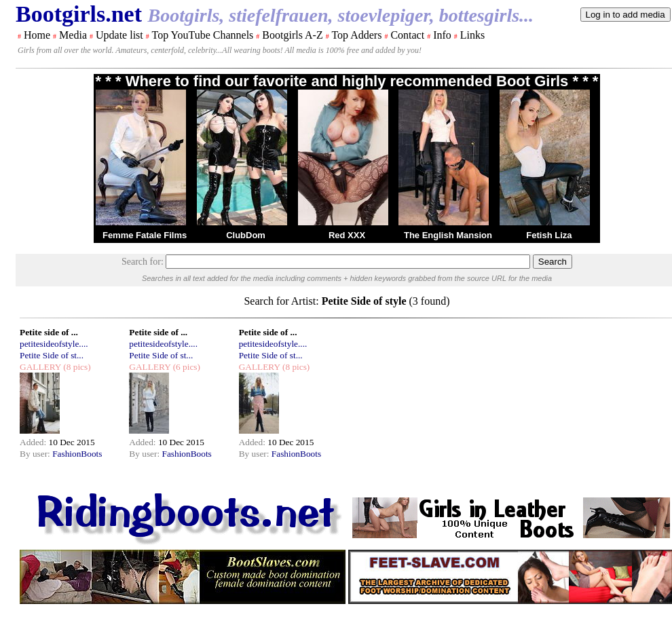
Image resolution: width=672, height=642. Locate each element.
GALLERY (40, 367)
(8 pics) (76, 367)
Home (37, 35)
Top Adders (356, 35)
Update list (119, 35)
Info (442, 35)
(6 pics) (185, 367)
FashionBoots (77, 454)
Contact (407, 35)
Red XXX (347, 235)
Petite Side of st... (52, 355)
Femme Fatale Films (145, 235)
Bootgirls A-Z (292, 35)
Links (472, 35)
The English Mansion (448, 235)
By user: (36, 454)
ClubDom (246, 235)
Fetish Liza (549, 235)
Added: (34, 442)
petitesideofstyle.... (54, 344)
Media (73, 35)
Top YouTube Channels (202, 35)
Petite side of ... (49, 332)
